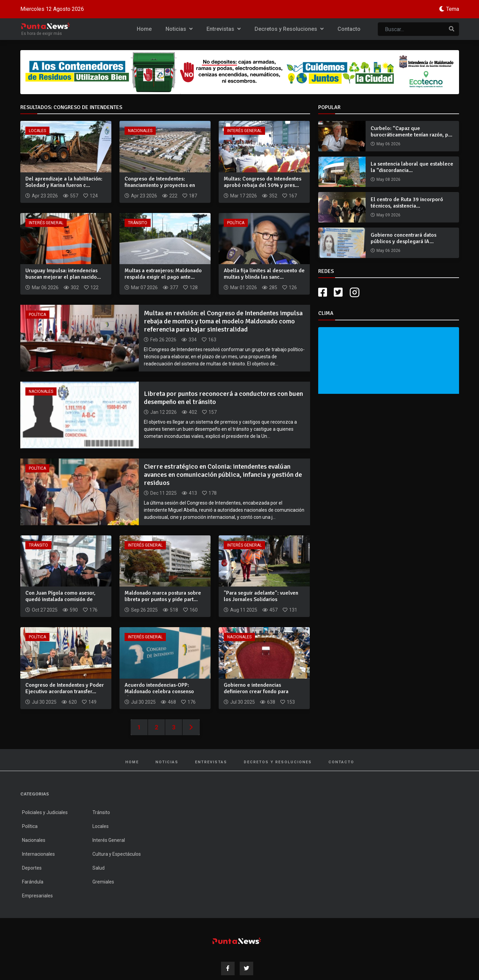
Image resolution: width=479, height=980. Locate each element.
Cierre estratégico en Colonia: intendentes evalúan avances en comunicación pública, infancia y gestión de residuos (223, 475)
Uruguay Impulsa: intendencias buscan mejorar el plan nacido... (63, 274)
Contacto (349, 29)
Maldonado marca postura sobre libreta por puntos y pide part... (163, 596)
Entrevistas (224, 29)
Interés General (244, 131)
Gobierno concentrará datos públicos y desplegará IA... (404, 238)
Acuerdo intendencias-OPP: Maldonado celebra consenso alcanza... (159, 691)
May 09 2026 (388, 215)
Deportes (32, 868)
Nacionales (140, 131)
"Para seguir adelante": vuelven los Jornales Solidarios (261, 596)
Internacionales (38, 854)
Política (236, 223)
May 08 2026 (388, 179)
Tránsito (138, 223)
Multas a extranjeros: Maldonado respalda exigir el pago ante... (163, 274)
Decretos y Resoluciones (289, 29)
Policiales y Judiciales (45, 812)
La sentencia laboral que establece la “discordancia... (412, 167)
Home (144, 29)
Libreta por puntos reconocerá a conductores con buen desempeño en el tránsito (223, 398)
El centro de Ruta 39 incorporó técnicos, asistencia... (407, 203)
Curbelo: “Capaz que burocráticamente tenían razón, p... (411, 132)
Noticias (179, 29)
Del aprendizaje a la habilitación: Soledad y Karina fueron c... (64, 182)
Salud (99, 868)
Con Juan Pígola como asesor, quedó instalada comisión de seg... (60, 599)
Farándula (33, 882)
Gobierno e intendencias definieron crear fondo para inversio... (256, 691)
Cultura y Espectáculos (117, 854)
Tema (453, 9)
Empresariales (37, 896)
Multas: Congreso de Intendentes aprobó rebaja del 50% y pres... (263, 182)
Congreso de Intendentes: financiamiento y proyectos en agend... (160, 185)
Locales (37, 131)
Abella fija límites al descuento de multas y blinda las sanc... (264, 274)
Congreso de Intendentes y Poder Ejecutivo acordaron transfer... (65, 688)
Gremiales (103, 882)
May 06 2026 (388, 144)
